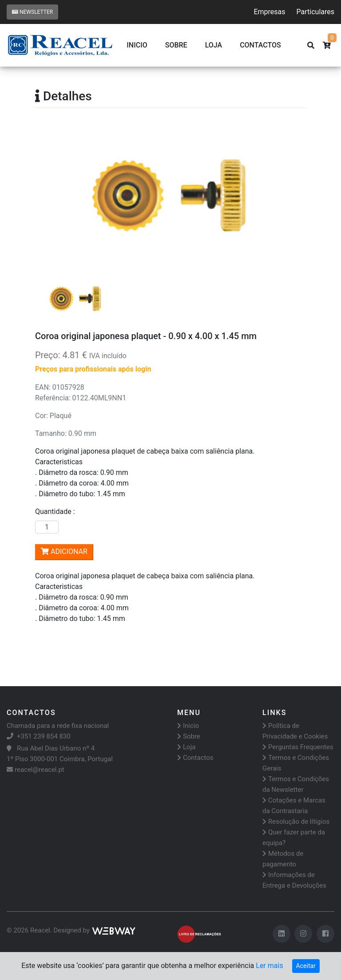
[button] (56, 197)
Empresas (269, 12)
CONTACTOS (260, 45)
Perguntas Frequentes (298, 747)
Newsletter (32, 12)
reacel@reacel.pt (36, 770)
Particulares (315, 12)
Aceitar (306, 966)
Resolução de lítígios (296, 822)
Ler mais (269, 966)
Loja (214, 45)
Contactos (195, 758)
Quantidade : (57, 512)
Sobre (176, 45)
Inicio (137, 45)
